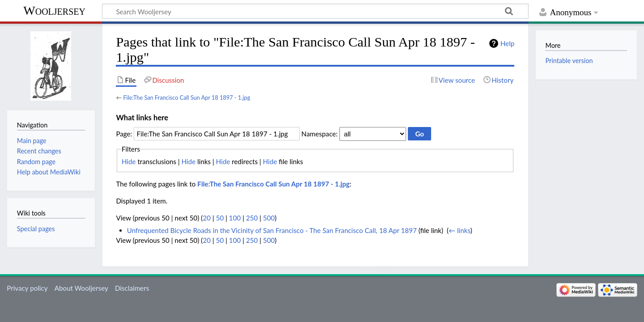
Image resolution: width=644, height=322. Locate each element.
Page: (124, 134)
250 (252, 218)
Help (507, 43)
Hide (129, 161)
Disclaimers (132, 288)
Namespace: (320, 134)
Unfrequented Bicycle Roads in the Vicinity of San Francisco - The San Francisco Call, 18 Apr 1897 (272, 230)
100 (235, 218)
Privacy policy (27, 288)
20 (207, 218)
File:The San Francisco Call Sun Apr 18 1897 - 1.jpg (186, 97)
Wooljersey (54, 11)
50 (220, 218)
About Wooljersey (81, 288)
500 (269, 218)
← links (460, 230)
